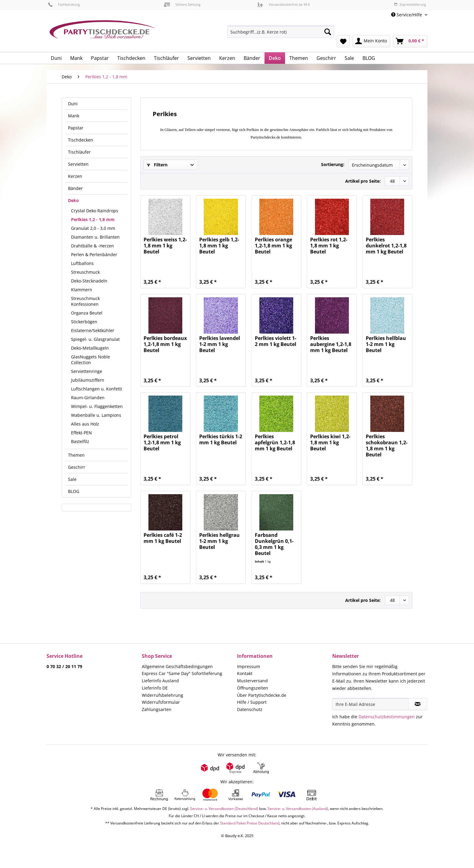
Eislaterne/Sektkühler (93, 330)
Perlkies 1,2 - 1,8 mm (93, 219)
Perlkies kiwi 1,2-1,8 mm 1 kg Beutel (330, 443)
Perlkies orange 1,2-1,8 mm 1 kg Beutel (273, 246)
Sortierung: (333, 164)
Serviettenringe (87, 371)
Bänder (75, 188)
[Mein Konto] (371, 41)
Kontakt (245, 673)
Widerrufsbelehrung (162, 695)
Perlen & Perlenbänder (94, 255)
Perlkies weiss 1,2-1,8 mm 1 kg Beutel (165, 246)
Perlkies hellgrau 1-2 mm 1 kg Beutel (219, 541)
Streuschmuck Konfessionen (85, 301)
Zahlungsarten (157, 709)
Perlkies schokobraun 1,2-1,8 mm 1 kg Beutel (387, 446)
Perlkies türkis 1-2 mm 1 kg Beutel (221, 440)
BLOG (74, 491)
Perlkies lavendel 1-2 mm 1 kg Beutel (220, 344)
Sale (72, 479)
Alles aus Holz (85, 424)
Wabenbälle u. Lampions (96, 415)
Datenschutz (250, 709)
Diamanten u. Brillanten (95, 237)
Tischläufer (79, 152)
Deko (73, 200)
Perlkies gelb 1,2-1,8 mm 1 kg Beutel (219, 246)
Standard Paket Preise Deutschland (250, 823)
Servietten (78, 164)
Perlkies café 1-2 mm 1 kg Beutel (163, 538)
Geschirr (77, 467)
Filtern (157, 165)
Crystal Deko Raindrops (95, 211)
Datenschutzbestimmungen (387, 717)
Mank (74, 116)
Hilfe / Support (252, 702)
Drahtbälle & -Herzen (93, 246)
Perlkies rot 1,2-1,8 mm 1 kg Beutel (329, 246)
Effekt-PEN (81, 433)
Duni (73, 104)
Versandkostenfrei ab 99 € (284, 4)
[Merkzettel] (343, 41)
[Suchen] (328, 32)
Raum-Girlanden (88, 398)
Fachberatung (64, 4)
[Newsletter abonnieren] (418, 704)
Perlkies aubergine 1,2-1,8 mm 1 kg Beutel (331, 344)
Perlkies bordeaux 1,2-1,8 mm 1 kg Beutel (165, 344)
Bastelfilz (80, 441)
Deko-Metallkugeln (90, 348)
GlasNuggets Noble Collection (91, 360)
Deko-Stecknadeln (89, 281)
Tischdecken (81, 140)
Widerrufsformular (161, 702)
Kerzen (75, 176)
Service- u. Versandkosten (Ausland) (298, 809)
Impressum (248, 666)
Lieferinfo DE (155, 688)
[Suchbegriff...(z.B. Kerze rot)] (281, 32)
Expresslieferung (410, 4)
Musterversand (252, 681)
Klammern (82, 290)
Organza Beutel (87, 313)
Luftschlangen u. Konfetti (97, 389)
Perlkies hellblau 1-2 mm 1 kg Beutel (386, 344)
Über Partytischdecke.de (262, 695)
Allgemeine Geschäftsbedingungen (177, 666)
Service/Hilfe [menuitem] (407, 15)
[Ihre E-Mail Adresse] (370, 704)
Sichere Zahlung (182, 4)
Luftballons (82, 263)
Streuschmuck (85, 272)
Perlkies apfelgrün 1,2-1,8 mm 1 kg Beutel (275, 443)
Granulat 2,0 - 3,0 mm (93, 228)
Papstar (76, 128)
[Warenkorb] (410, 41)
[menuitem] (281, 35)
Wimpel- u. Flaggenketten (97, 406)
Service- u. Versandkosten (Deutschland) (224, 809)
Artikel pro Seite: (363, 181)
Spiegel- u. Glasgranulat (95, 339)
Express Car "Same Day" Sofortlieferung (182, 673)
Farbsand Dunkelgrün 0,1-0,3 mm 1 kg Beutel (274, 544)
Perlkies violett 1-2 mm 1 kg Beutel (276, 341)
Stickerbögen (84, 322)
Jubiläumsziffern (88, 380)
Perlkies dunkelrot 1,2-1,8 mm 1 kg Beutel (386, 246)
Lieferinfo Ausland (160, 681)
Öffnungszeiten (253, 688)
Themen (76, 455)
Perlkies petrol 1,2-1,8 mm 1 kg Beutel (162, 443)
